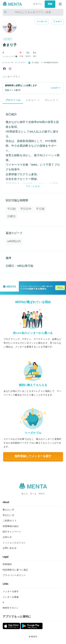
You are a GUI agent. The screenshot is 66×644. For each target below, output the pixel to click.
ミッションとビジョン (14, 543)
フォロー (57, 22)
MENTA (34, 637)
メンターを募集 (11, 597)
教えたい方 (8, 510)
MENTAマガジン (10, 608)
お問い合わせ (10, 548)
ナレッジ (51, 100)
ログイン (38, 4)
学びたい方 (8, 515)
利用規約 (7, 564)
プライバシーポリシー (14, 575)
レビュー (33, 100)
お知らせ (7, 537)
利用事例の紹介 (11, 526)
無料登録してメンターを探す (33, 456)
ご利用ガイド (10, 521)
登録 (50, 4)
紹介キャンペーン (12, 532)
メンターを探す (11, 592)
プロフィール (13, 100)
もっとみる (33, 186)
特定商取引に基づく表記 (15, 570)
